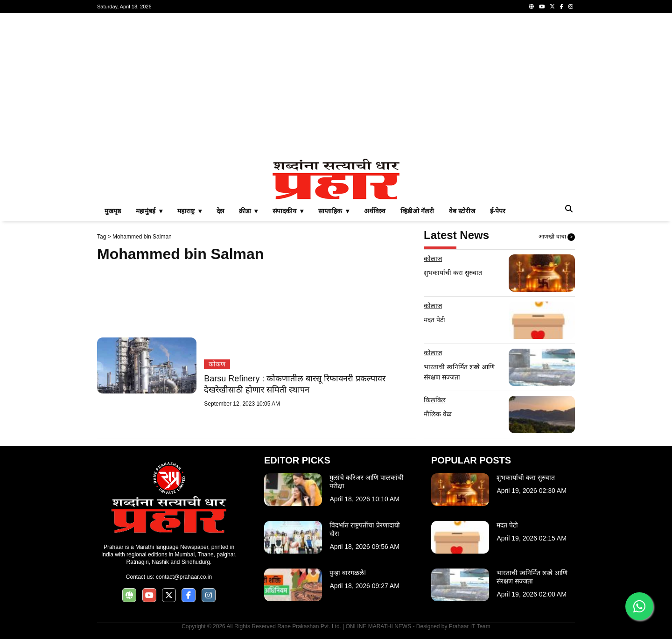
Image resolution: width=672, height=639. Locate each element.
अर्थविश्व (375, 211)
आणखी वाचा (557, 237)
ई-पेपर (498, 211)
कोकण (217, 364)
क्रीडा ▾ (248, 211)
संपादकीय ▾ (288, 211)
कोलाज (433, 259)
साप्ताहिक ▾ (334, 211)
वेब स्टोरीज (462, 211)
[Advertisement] (336, 86)
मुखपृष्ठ (113, 211)
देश (220, 211)
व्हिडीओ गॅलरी (417, 211)
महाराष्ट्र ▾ (189, 211)
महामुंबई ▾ (149, 211)
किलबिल (435, 400)
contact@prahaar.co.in (184, 577)
